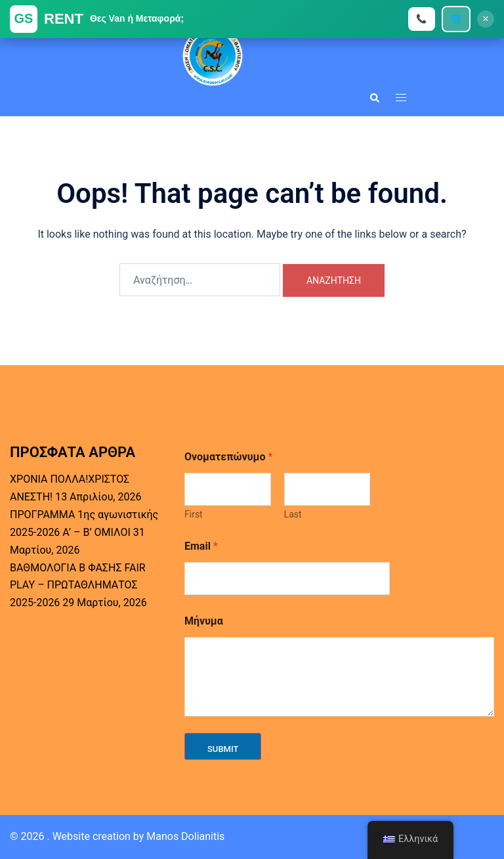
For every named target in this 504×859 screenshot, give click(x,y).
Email (201, 546)
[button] (374, 97)
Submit (223, 749)
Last (293, 514)
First (194, 514)
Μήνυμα (204, 621)
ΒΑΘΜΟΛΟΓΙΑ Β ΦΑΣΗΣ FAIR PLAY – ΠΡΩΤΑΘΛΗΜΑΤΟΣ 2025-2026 (78, 585)
